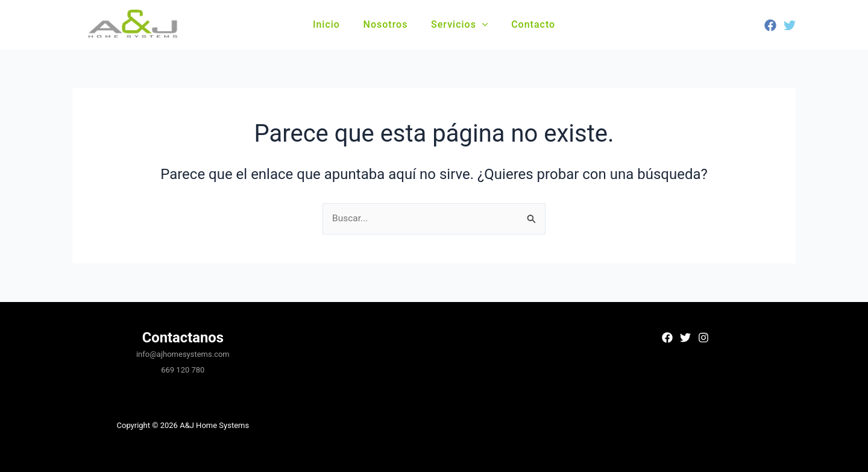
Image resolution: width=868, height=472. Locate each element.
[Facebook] (770, 25)
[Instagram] (703, 338)
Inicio (332, 24)
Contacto (527, 24)
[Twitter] (790, 25)
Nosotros (388, 24)
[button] (480, 25)
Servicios (458, 24)
